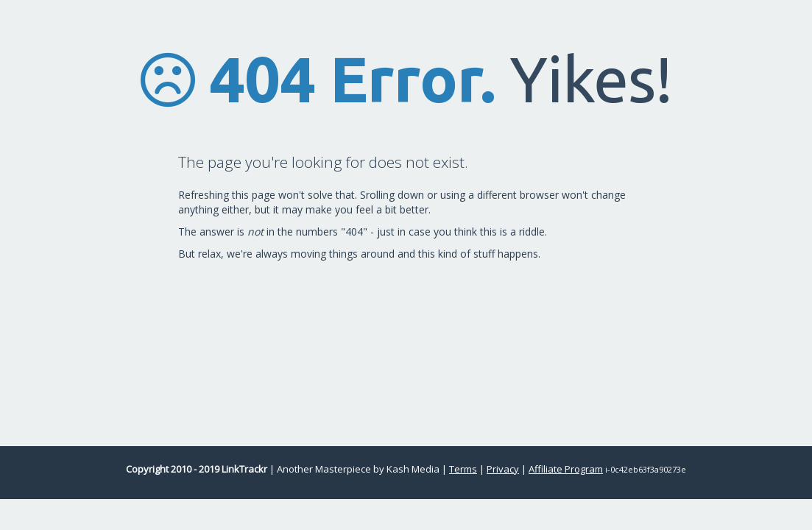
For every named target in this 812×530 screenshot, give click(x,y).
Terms (463, 469)
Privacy (503, 469)
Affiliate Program (566, 469)
